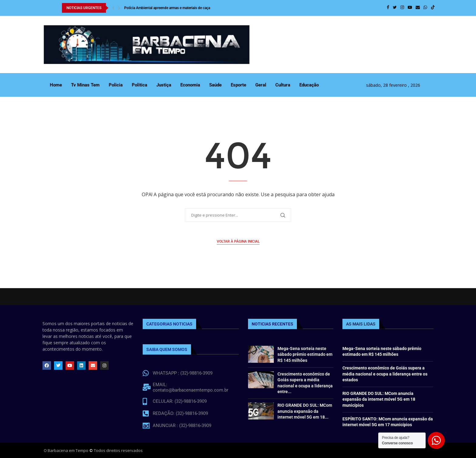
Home (56, 85)
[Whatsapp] (425, 8)
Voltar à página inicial (238, 241)
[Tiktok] (433, 8)
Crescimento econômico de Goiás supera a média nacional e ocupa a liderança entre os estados (385, 374)
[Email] (418, 8)
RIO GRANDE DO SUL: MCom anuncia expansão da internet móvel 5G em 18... (305, 411)
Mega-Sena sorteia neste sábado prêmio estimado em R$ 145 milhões (305, 354)
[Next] (119, 8)
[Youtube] (410, 8)
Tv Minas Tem (85, 85)
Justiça (164, 85)
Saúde (215, 85)
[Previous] (113, 8)
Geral (261, 85)
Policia (116, 85)
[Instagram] (402, 8)
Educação (309, 85)
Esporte (238, 85)
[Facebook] (388, 8)
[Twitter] (395, 8)
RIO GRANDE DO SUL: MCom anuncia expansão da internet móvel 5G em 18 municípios (379, 399)
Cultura (283, 85)
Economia (190, 85)
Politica (139, 85)
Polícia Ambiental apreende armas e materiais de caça (167, 8)
